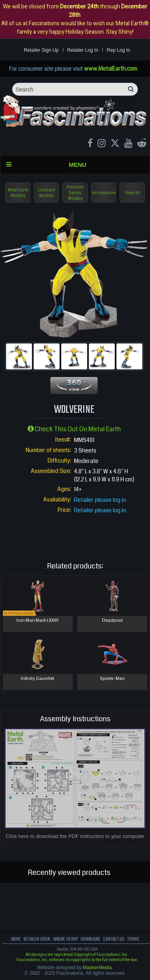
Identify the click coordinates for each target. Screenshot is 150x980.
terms (133, 939)
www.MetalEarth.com (111, 69)
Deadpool (112, 620)
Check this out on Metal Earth (74, 429)
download (90, 939)
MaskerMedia (97, 968)
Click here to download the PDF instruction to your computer (75, 836)
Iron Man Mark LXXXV (38, 620)
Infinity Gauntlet (38, 679)
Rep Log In (119, 50)
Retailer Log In (83, 50)
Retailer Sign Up (41, 50)
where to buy (66, 939)
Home (16, 939)
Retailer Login (37, 939)
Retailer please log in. (101, 500)
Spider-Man (112, 679)
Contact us (114, 939)
